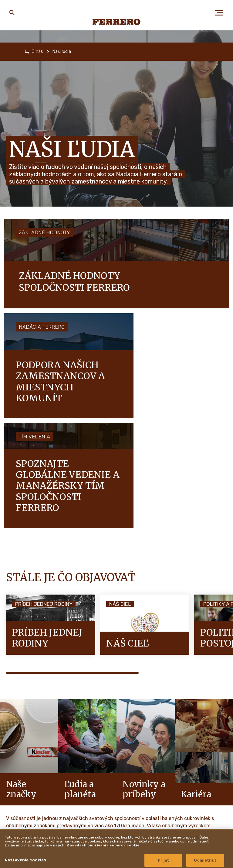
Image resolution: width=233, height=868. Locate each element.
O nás (37, 51)
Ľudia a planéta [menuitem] (26, 766)
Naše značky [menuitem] (21, 781)
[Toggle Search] (12, 13)
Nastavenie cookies (25, 860)
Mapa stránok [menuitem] (83, 803)
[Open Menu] (221, 13)
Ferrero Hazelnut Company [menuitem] (176, 749)
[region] (116, 848)
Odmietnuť (205, 860)
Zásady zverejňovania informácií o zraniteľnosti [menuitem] (179, 785)
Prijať (164, 860)
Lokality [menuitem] (157, 805)
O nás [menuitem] (13, 750)
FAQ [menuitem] (75, 750)
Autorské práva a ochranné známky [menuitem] (180, 766)
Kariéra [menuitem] (16, 797)
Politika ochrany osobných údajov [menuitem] (100, 766)
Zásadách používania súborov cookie (103, 845)
